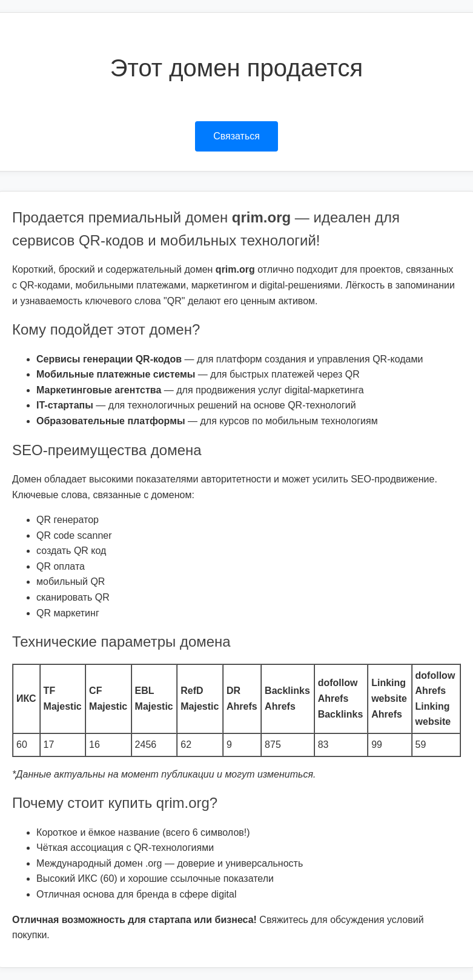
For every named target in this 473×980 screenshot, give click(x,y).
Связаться (236, 136)
